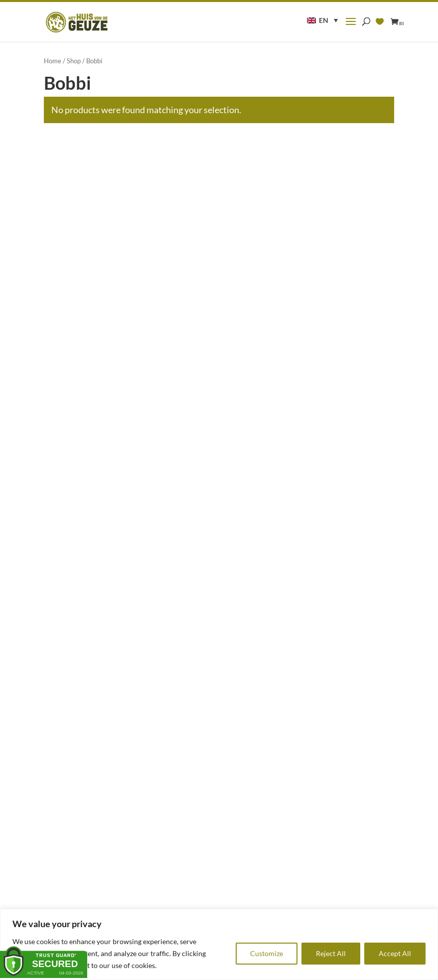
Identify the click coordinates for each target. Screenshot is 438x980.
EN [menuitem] (324, 20)
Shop (74, 61)
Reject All (331, 953)
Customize (267, 953)
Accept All (395, 953)
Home (53, 61)
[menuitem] (322, 20)
